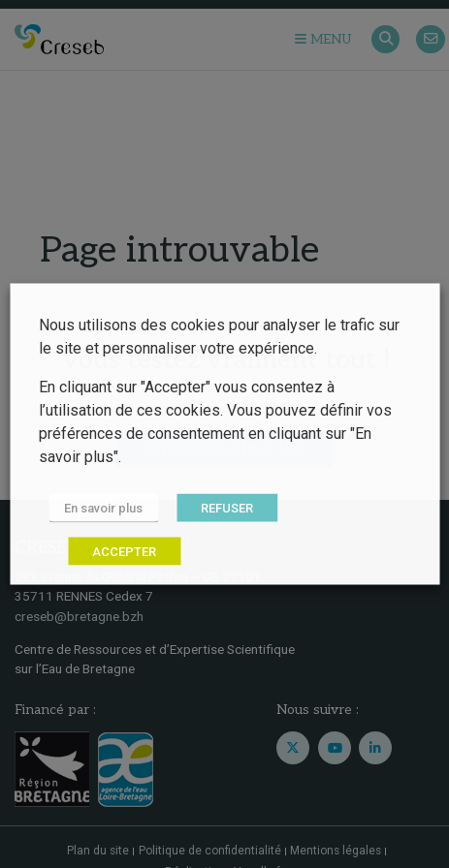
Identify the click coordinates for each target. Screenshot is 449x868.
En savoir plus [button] (103, 508)
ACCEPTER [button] (124, 552)
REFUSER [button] (227, 508)
